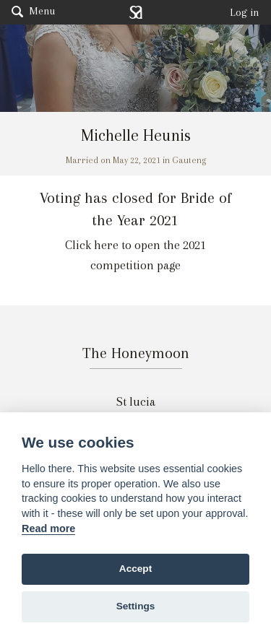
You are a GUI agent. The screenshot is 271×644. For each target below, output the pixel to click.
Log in (245, 12)
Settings (136, 606)
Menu (33, 11)
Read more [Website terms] (48, 528)
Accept (135, 569)
